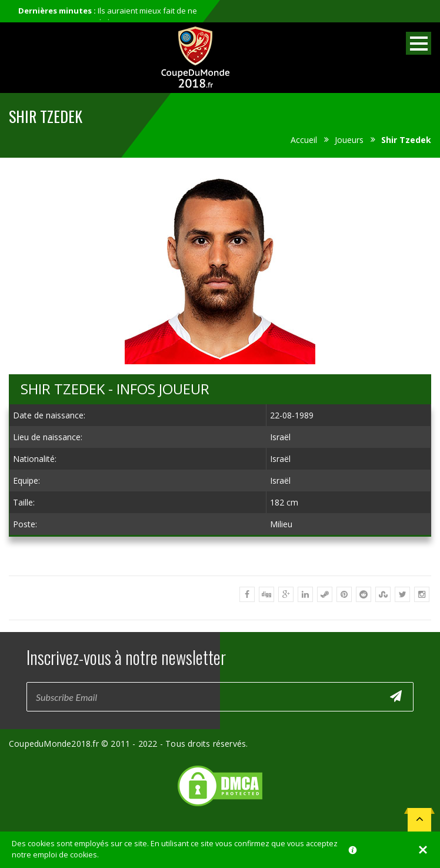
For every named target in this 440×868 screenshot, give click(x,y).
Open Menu (419, 43)
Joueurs (349, 140)
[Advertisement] (220, 556)
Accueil (304, 140)
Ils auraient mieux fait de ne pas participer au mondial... (108, 16)
